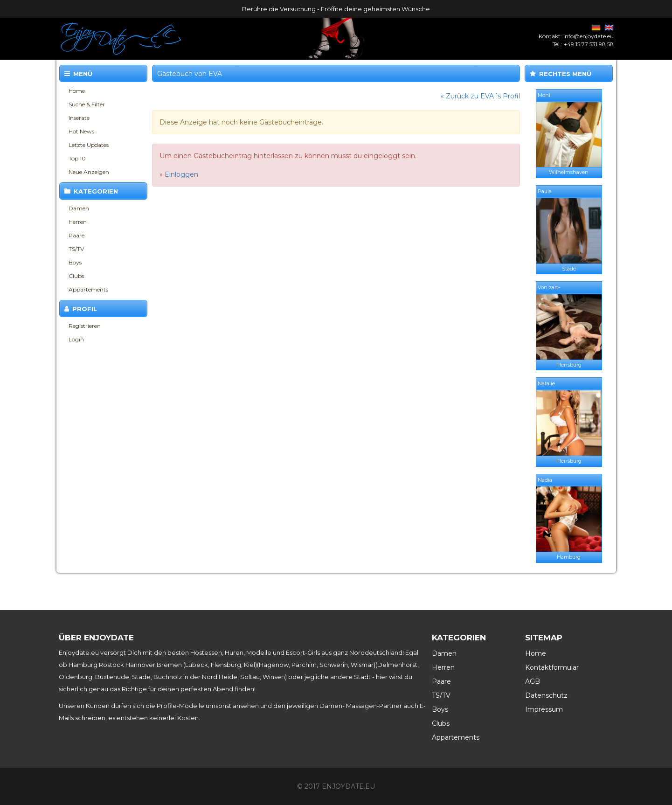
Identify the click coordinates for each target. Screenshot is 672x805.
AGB (533, 681)
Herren (78, 222)
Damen (79, 208)
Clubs (76, 276)
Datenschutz (546, 695)
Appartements (88, 289)
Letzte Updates (89, 145)
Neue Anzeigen (89, 172)
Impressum (544, 709)
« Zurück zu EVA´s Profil (480, 96)
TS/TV (76, 249)
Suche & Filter (87, 104)
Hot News (81, 131)
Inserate (79, 118)
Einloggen (181, 174)
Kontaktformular (552, 667)
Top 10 (77, 158)
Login (76, 339)
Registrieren (85, 326)
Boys (75, 262)
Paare (76, 235)
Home (77, 91)
